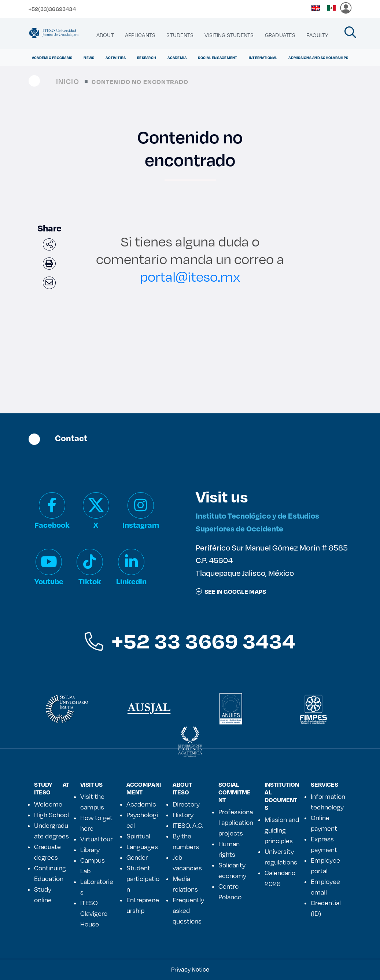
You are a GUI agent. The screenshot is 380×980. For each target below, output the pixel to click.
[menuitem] (105, 35)
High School (51, 815)
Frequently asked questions (188, 910)
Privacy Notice (190, 969)
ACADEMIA (177, 58)
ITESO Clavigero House (94, 913)
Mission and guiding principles (282, 830)
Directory (186, 804)
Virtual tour (96, 839)
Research (147, 58)
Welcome (48, 804)
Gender (137, 857)
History (183, 815)
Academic (141, 804)
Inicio (68, 81)
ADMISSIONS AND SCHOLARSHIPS (318, 58)
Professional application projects (236, 822)
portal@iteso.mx (190, 276)
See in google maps (231, 591)
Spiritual (138, 836)
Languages (142, 846)
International (263, 58)
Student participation (143, 878)
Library (90, 849)
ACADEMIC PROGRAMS (52, 58)
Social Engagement (217, 58)
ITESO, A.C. (188, 825)
